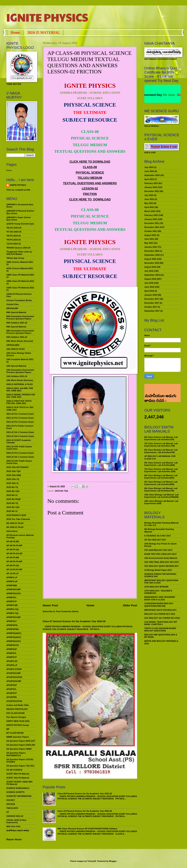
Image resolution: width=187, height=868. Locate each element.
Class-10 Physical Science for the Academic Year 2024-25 (85, 811)
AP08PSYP (12, 601)
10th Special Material (16, 366)
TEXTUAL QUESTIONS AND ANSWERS (90, 183)
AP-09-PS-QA (13, 565)
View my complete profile (18, 190)
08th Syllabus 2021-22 (17, 323)
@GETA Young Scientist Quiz (20, 224)
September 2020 (152, 255)
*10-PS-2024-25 (14, 244)
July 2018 (149, 283)
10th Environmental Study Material (161, 558)
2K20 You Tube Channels (18, 519)
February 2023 (151, 183)
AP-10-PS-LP (12, 573)
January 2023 (151, 187)
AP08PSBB (12, 585)
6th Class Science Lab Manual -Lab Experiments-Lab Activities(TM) (161, 438)
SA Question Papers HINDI (19, 749)
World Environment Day (157, 95)
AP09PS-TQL (13, 613)
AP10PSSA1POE (14, 677)
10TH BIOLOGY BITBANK (156, 587)
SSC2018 (11, 804)
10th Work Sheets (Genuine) (20, 380)
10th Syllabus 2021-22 (17, 376)
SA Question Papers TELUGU (20, 766)
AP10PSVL (11, 689)
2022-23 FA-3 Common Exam (20, 453)
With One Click (13, 826)
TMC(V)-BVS (12, 808)
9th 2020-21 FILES (15, 527)
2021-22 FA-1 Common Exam (20, 414)
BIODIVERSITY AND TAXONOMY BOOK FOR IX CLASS (160, 598)
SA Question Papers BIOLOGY (21, 741)
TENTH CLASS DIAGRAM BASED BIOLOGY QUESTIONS (160, 629)
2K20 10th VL (13, 483)
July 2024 (149, 167)
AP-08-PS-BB (13, 542)
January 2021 (151, 247)
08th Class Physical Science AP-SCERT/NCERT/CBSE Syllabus (87, 829)
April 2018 (149, 291)
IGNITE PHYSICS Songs (18, 725)
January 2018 (151, 295)
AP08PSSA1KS (14, 593)
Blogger (113, 861)
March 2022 (150, 211)
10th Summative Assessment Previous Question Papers (20, 371)
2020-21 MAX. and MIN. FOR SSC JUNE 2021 (20, 389)
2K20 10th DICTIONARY (18, 467)
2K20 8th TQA (62, 491)
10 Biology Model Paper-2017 (158, 570)
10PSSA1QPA (13, 345)
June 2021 (149, 239)
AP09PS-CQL (13, 609)
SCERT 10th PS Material (18, 778)
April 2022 (149, 207)
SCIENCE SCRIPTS (15, 792)
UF (8, 812)
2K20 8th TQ (12, 487)
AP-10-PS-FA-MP (14, 569)
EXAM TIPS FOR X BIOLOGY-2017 (160, 554)
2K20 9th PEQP (14, 499)
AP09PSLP (11, 621)
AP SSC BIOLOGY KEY (155, 540)
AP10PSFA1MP (14, 673)
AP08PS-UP (12, 581)
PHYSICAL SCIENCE (90, 173)
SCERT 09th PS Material (18, 774)
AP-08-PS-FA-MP (14, 545)
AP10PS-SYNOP (14, 669)
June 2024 (149, 171)
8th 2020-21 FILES (15, 523)
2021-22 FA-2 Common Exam (20, 418)
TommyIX (92, 861)
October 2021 (151, 231)
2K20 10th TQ (13, 479)
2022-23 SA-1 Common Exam (20, 457)
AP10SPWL (12, 697)
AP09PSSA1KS (14, 641)
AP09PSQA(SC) (14, 637)
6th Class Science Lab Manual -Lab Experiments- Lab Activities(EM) (161, 464)
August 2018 (150, 279)
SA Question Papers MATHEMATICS (16, 754)
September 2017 (152, 311)
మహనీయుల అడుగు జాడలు (18, 830)
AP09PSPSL (12, 625)
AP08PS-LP (12, 577)
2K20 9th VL (12, 511)
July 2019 (149, 271)
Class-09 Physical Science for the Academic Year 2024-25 (85, 794)
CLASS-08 (90, 167)
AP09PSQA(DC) (14, 633)
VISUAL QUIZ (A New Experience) (16, 821)
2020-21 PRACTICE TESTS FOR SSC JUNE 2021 (19, 402)
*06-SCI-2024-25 (14, 228)
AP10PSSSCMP (14, 681)
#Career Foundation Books (19, 300)
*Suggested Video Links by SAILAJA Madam (19, 253)
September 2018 (152, 275)
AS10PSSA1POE (14, 701)
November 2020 (152, 251)
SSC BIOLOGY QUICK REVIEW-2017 (162, 566)
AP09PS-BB (12, 605)
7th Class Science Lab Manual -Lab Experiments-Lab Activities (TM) (161, 445)
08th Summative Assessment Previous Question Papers (20, 318)
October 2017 (151, 307)
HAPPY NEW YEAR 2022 (18, 721)
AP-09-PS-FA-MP (14, 561)
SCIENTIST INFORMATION (19, 796)
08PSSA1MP (12, 308)
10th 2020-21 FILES (16, 349)
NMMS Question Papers (18, 737)
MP (8, 729)
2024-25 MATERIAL (43, 33)
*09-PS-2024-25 (14, 240)
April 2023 (149, 179)
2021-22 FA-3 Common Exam (20, 422)
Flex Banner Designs (16, 717)
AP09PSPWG (13, 629)
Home (15, 33)
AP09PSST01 (13, 645)
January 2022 (151, 219)
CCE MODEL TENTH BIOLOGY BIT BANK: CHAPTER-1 (161, 623)
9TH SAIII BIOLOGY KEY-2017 (158, 550)
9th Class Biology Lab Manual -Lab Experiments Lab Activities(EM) (161, 483)
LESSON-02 (90, 189)
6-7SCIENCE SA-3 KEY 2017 (158, 536)
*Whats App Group (15, 258)
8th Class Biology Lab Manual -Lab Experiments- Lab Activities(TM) (161, 451)
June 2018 (149, 287)
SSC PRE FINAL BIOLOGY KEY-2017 (162, 562)
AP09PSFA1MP (14, 617)
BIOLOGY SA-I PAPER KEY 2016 (160, 614)
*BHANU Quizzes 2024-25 (18, 248)
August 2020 (150, 259)
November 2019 (152, 263)
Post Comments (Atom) (67, 611)
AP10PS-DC (12, 661)
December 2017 (152, 299)
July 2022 (149, 195)
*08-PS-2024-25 (14, 236)
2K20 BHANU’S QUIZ (16, 515)
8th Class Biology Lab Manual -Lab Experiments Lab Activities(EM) (161, 477)
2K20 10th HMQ (14, 475)
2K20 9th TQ (12, 503)
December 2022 (152, 191)
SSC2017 (11, 800)
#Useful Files (13, 304)
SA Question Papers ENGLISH (21, 745)
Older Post (130, 605)
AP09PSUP (12, 649)
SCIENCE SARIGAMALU (18, 788)
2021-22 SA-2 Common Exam (20, 436)
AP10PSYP (12, 693)
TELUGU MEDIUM (90, 178)
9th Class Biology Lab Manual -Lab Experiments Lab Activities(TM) (161, 489)
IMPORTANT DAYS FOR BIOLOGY (160, 610)
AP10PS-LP (12, 665)
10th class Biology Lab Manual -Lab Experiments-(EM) (161, 502)
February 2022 (151, 215)
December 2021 (152, 223)
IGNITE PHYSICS (47, 17)
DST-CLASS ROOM (15, 713)
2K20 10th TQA (13, 471)
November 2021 (152, 227)
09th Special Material (16, 327)
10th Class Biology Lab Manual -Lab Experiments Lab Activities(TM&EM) (161, 496)
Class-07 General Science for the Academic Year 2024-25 (74, 621)
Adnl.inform (12, 531)
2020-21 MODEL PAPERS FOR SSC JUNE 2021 (21, 396)
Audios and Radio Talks (18, 705)
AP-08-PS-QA (13, 549)
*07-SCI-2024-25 (14, 232)
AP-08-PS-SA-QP (14, 553)
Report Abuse (14, 839)
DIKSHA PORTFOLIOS (17, 709)
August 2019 (150, 267)
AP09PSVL (11, 653)
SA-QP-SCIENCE (14, 770)
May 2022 (149, 203)
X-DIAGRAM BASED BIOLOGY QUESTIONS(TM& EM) (159, 605)
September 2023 (152, 175)
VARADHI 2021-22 (15, 816)
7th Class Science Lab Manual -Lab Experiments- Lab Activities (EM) (161, 470)
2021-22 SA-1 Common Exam (20, 432)
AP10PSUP (12, 685)
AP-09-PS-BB (13, 557)
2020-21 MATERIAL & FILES (20, 384)
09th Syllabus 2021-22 (17, 337)
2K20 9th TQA (13, 507)
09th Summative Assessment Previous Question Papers (20, 332)
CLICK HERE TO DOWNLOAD (90, 162)
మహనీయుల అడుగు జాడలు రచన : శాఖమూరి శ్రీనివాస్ (160, 389)
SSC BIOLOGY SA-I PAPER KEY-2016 (162, 618)
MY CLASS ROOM (15, 733)
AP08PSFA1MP (14, 589)
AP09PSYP (12, 657)
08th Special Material (16, 312)
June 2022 (149, 199)
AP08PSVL (11, 597)
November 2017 (152, 303)
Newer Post (50, 605)
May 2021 (149, 243)
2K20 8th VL (12, 495)
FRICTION (90, 194)
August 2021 (150, 235)
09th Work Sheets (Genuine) (20, 341)
